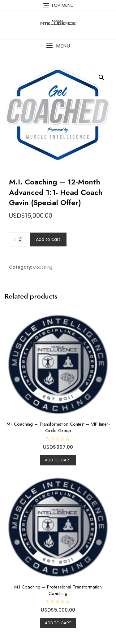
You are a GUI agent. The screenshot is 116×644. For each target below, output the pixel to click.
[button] (58, 46)
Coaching (43, 267)
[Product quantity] (17, 239)
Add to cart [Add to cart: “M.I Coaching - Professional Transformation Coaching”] (58, 623)
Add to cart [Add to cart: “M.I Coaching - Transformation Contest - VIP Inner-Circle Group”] (58, 460)
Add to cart (48, 239)
